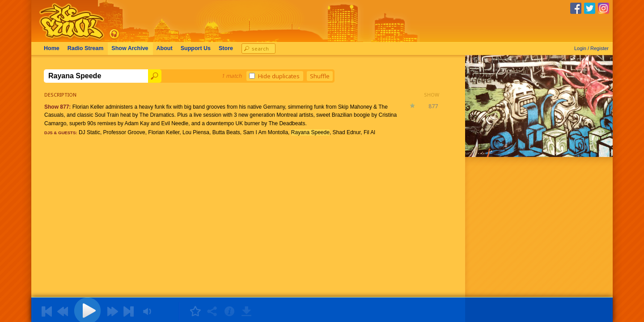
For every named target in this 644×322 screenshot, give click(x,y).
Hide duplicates (274, 76)
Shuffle (320, 76)
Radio (86, 48)
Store (226, 48)
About (165, 48)
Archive (130, 48)
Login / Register (591, 48)
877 (433, 106)
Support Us (196, 48)
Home (52, 48)
